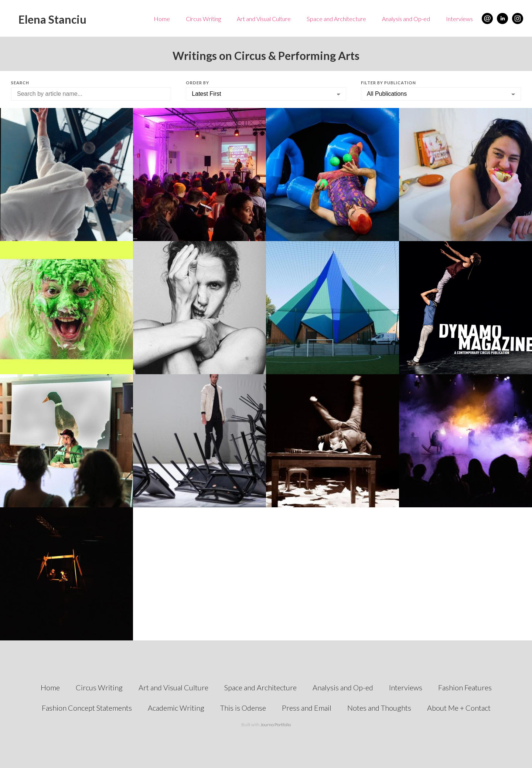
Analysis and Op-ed (406, 19)
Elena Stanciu (52, 19)
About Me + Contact (459, 708)
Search (20, 83)
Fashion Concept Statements (87, 708)
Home (162, 19)
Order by (197, 83)
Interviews (459, 19)
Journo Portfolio (276, 725)
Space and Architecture (336, 19)
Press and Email (307, 708)
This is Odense (243, 708)
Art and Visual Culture (264, 19)
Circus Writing (203, 19)
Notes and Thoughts (379, 708)
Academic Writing (176, 708)
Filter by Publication (388, 83)
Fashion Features (465, 687)
